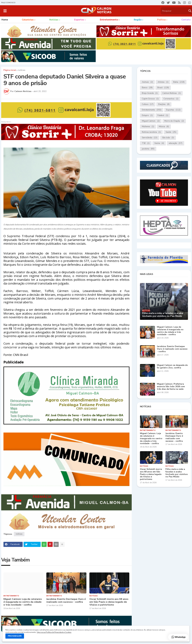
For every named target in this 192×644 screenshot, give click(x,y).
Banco (147, 88)
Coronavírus (171, 99)
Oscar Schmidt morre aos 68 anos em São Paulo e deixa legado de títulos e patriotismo (109, 602)
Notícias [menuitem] (54, 20)
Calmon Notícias (172, 93)
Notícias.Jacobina (151, 132)
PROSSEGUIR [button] (15, 636)
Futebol (163, 115)
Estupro (147, 115)
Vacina (159, 143)
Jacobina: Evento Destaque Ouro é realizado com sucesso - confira (66, 601)
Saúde (171, 132)
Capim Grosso (150, 99)
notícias (22, 70)
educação (175, 143)
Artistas (163, 82)
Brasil (163, 88)
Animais (147, 82)
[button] (5, 11)
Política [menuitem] (161, 20)
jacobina (148, 149)
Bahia (179, 82)
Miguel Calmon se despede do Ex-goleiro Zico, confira (172, 367)
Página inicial (10, 70)
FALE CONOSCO (8, 3)
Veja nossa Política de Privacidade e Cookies (54, 632)
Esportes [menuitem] (79, 20)
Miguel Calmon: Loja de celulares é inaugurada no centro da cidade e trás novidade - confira (23, 602)
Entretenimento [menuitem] (109, 20)
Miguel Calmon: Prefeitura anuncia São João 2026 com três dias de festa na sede (171, 387)
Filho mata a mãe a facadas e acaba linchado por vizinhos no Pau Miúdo (163, 315)
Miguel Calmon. (151, 121)
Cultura (148, 104)
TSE (146, 143)
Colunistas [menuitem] (28, 20)
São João (168, 138)
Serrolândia (150, 138)
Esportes (173, 110)
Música (164, 127)
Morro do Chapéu (174, 121)
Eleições (164, 104)
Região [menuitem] (138, 20)
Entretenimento (152, 110)
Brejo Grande (150, 93)
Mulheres (148, 127)
